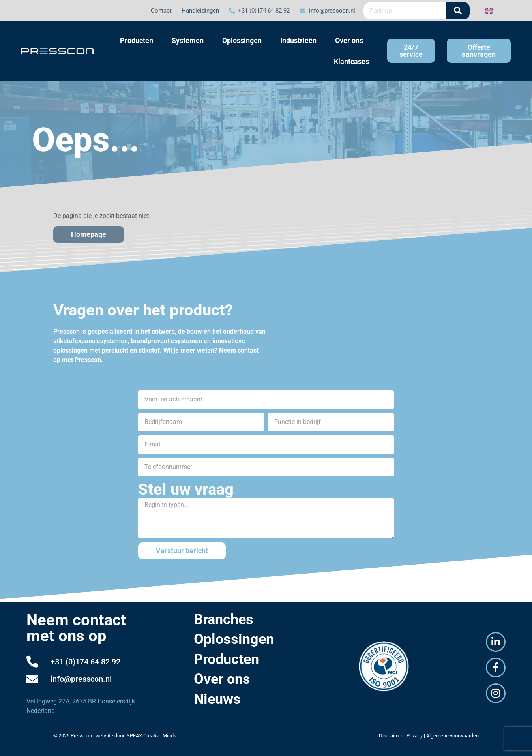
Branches (224, 619)
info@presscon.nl (81, 679)
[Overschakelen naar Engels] (489, 10)
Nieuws (217, 699)
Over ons (222, 679)
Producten (226, 659)
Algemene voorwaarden (452, 736)
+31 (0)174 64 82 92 (85, 662)
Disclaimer (391, 736)
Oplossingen (234, 639)
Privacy (415, 736)
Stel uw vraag (186, 489)
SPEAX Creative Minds (152, 736)
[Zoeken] (458, 11)
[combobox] (405, 11)
